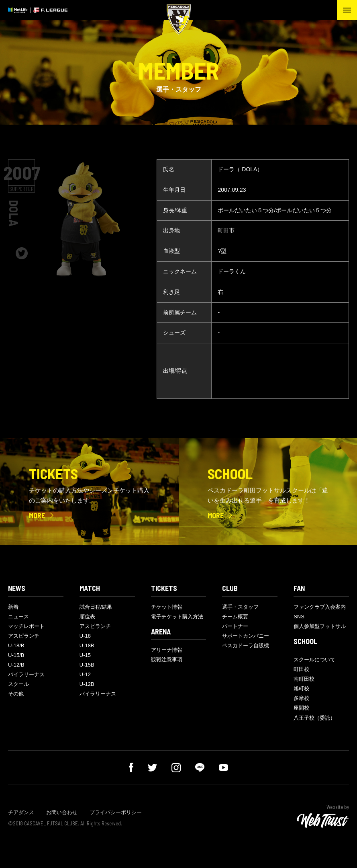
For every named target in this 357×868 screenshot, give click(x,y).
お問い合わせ (62, 812)
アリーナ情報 (167, 650)
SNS (299, 617)
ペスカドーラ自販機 (246, 645)
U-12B (87, 684)
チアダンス (21, 812)
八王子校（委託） (314, 718)
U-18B (87, 645)
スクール (18, 684)
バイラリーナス (26, 674)
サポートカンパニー (246, 636)
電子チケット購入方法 (177, 617)
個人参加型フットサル (320, 626)
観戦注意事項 (167, 660)
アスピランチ (24, 636)
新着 (13, 607)
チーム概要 (235, 617)
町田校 (301, 669)
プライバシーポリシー (116, 812)
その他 (16, 694)
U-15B (87, 665)
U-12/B (16, 665)
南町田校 (304, 679)
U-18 (85, 636)
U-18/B (16, 645)
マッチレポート (26, 626)
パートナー (235, 626)
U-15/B (16, 655)
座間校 (301, 708)
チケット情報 (167, 607)
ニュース (18, 617)
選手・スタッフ (240, 607)
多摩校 (301, 698)
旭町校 (301, 688)
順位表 (87, 617)
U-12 (85, 674)
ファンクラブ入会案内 (320, 607)
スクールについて (314, 660)
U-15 (85, 655)
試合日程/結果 (96, 607)
